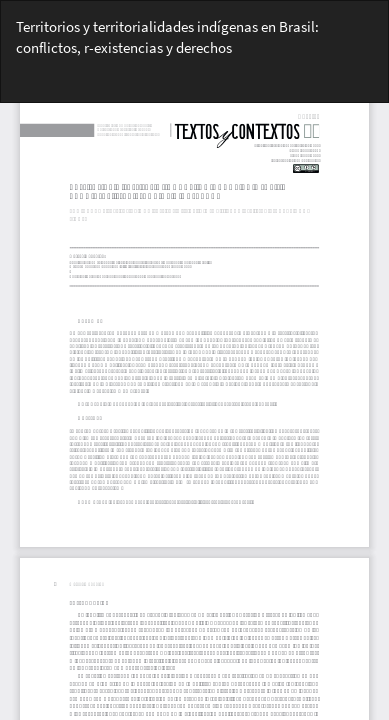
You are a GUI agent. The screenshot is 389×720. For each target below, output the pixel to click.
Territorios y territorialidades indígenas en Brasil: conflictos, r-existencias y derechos (167, 37)
